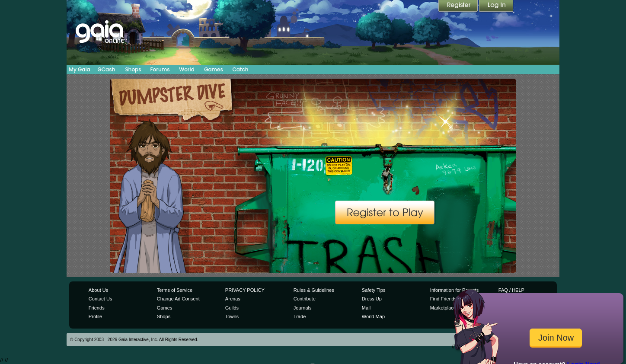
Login (496, 6)
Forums (160, 69)
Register (459, 6)
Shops (133, 69)
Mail (366, 308)
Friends (97, 308)
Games (214, 69)
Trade (300, 316)
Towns (232, 316)
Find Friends (443, 299)
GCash (107, 69)
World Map (373, 316)
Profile (95, 316)
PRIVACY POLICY (245, 290)
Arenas (233, 299)
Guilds (232, 308)
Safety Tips (374, 290)
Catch (241, 69)
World (187, 69)
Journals (303, 308)
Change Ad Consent (178, 299)
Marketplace (443, 308)
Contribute (305, 299)
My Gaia (79, 69)
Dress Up (372, 299)
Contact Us (101, 299)
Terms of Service (175, 290)
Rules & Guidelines (314, 290)
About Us (98, 290)
